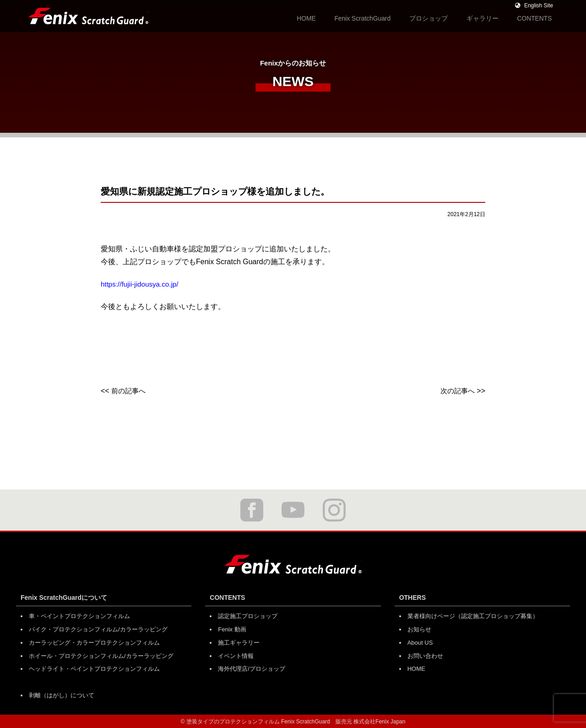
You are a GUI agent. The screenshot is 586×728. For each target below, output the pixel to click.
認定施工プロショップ (248, 616)
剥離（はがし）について (62, 694)
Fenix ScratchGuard (386, 18)
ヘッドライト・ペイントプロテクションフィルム (94, 668)
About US (420, 642)
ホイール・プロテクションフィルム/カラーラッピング (101, 655)
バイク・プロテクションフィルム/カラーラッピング (98, 629)
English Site (533, 5)
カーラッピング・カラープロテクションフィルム (94, 642)
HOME (336, 18)
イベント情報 (236, 655)
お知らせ (419, 629)
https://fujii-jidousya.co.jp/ (142, 284)
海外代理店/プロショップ (252, 668)
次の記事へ (456, 391)
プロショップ (445, 18)
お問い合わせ (425, 655)
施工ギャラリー (239, 642)
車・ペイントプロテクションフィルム (79, 616)
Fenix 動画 (232, 629)
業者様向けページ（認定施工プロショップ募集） (473, 616)
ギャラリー (491, 18)
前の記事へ (130, 391)
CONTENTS (537, 18)
